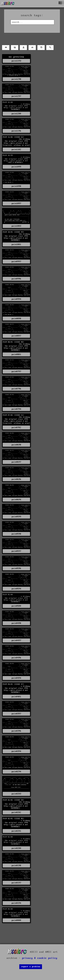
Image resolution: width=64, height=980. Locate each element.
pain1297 (16, 96)
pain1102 (16, 150)
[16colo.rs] (8, 4)
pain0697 (16, 462)
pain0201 (16, 831)
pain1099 (16, 167)
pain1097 (16, 203)
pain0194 (16, 903)
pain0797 (16, 371)
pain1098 (16, 186)
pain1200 (16, 114)
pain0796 (16, 389)
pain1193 (16, 61)
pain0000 (16, 920)
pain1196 (16, 131)
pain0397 (16, 714)
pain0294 (16, 772)
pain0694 (16, 500)
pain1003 (16, 226)
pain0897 (16, 336)
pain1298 (16, 79)
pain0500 (16, 606)
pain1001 (16, 244)
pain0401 (16, 697)
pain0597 (16, 551)
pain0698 (16, 445)
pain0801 (16, 354)
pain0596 (16, 568)
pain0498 (16, 623)
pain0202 (16, 812)
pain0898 (16, 319)
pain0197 (16, 883)
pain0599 (16, 517)
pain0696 (16, 479)
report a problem (31, 967)
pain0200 (16, 848)
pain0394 (16, 751)
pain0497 (16, 640)
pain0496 (16, 658)
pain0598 (16, 534)
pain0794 (16, 409)
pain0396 (16, 731)
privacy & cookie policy (40, 958)
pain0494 (16, 678)
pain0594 (16, 589)
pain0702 (16, 428)
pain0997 (16, 262)
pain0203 (16, 794)
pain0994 (16, 299)
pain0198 (16, 866)
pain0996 (16, 279)
